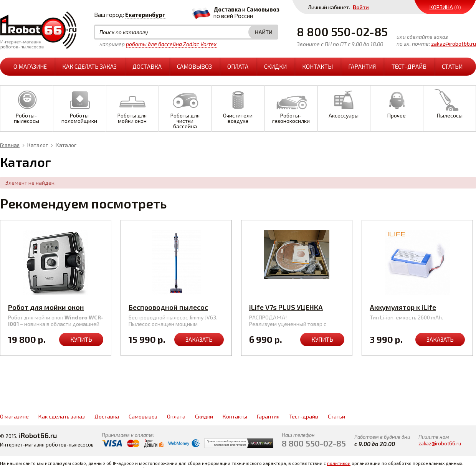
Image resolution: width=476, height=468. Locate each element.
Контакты (317, 66)
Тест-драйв (409, 66)
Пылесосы (450, 102)
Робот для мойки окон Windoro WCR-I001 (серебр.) (54, 312)
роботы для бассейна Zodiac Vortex (171, 44)
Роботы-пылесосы (26, 105)
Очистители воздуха (238, 105)
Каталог (38, 145)
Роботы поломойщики (79, 105)
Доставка (147, 66)
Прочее (397, 102)
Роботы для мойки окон (132, 105)
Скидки (275, 66)
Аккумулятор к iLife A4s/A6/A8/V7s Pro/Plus (412, 312)
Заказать (199, 339)
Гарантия (362, 66)
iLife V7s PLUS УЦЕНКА (286, 307)
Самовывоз (194, 66)
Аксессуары (344, 102)
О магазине (30, 66)
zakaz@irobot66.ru (454, 44)
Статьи (452, 66)
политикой (339, 463)
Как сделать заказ (89, 66)
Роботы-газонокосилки (291, 105)
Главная (10, 145)
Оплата (238, 66)
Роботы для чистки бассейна (185, 108)
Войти (361, 7)
